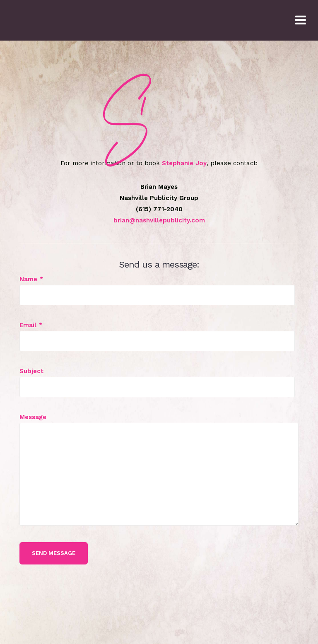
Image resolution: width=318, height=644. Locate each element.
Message (159, 423)
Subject (157, 379)
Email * (157, 333)
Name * (157, 287)
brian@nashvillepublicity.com (159, 220)
